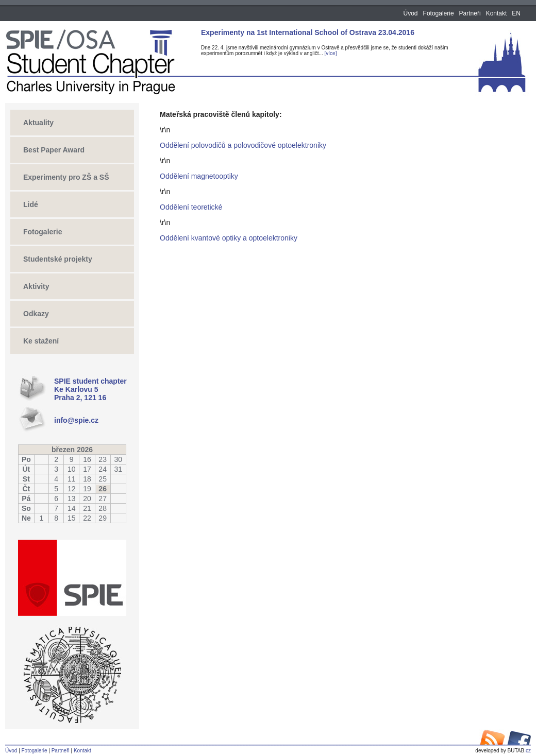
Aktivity (36, 286)
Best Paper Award (54, 150)
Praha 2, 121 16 (80, 398)
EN (516, 13)
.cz (503, 751)
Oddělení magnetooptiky (199, 176)
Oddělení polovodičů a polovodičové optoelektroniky (243, 145)
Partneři (470, 13)
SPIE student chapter (90, 381)
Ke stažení (41, 341)
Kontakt (497, 13)
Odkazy (36, 314)
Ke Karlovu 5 (76, 389)
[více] (331, 53)
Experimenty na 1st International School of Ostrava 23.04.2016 (308, 32)
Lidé (31, 204)
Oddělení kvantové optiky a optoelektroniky (229, 238)
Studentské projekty (58, 259)
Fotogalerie (439, 13)
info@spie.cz (76, 420)
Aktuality (38, 123)
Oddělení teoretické (191, 207)
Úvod (411, 13)
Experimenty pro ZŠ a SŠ (66, 177)
